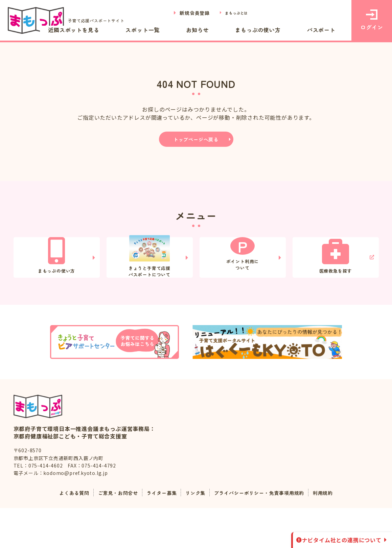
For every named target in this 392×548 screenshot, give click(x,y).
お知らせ (233, 30)
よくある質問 (61, 532)
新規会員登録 (187, 13)
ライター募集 (158, 532)
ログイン (372, 20)
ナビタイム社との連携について (342, 540)
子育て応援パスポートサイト (71, 20)
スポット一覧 (193, 30)
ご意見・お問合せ (109, 532)
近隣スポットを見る (137, 30)
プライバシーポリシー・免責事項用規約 (266, 532)
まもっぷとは (233, 13)
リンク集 (195, 532)
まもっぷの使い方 (279, 30)
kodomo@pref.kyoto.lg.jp (75, 513)
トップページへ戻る (196, 139)
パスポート (329, 30)
